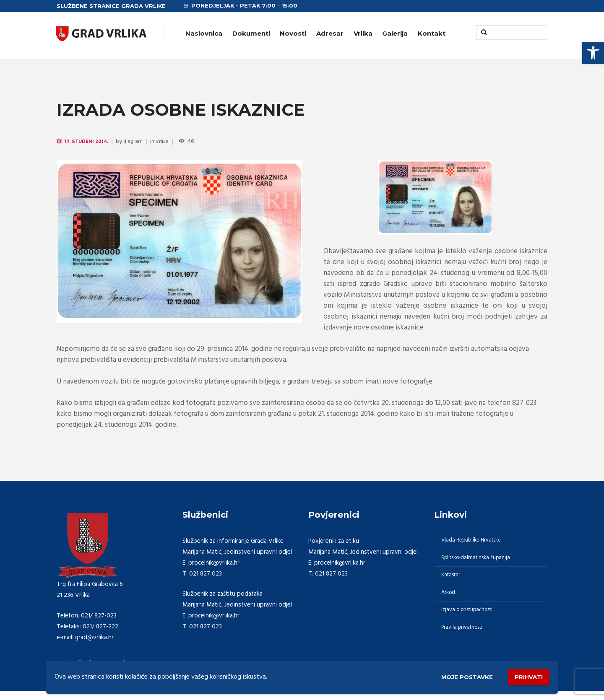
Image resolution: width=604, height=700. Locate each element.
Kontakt (432, 33)
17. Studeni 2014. (89, 141)
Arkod (451, 602)
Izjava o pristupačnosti (473, 622)
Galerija (395, 33)
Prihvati (525, 675)
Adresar (330, 33)
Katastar (454, 582)
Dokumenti (251, 33)
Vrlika (363, 33)
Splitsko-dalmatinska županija (482, 562)
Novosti (293, 33)
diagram (138, 142)
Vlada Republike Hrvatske (477, 542)
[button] (593, 53)
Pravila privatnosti (467, 642)
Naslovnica (204, 33)
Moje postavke (454, 675)
